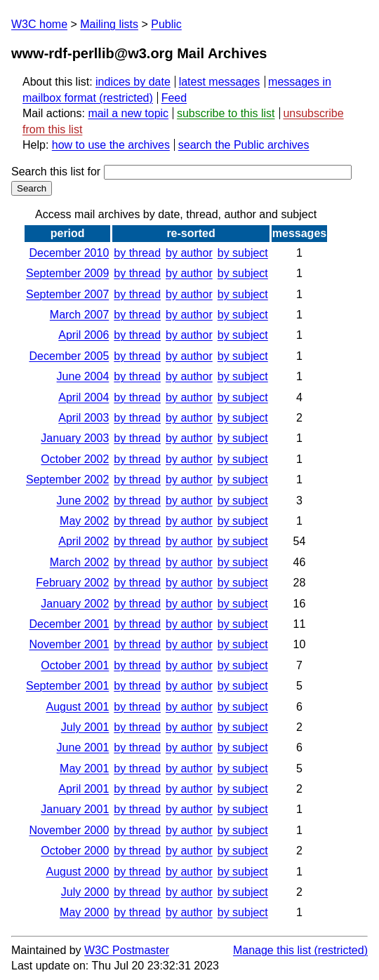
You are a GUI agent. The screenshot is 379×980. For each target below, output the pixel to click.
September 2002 (67, 479)
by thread (137, 253)
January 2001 (75, 809)
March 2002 (80, 562)
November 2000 (69, 830)
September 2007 (67, 294)
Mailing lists (109, 24)
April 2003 (84, 418)
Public (166, 24)
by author (189, 253)
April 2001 (84, 789)
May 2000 (84, 912)
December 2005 (69, 356)
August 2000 (77, 872)
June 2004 (83, 376)
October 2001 (75, 665)
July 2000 (85, 892)
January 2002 (75, 604)
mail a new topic (128, 113)
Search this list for (181, 172)
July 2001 (85, 727)
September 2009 (67, 273)
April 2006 (84, 335)
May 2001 (84, 768)
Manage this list (272, 950)
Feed (174, 98)
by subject (243, 253)
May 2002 (84, 521)
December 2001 (69, 624)
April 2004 (84, 397)
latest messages (220, 82)
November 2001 (69, 644)
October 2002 (75, 459)
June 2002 (83, 501)
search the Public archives (244, 145)
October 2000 (75, 851)
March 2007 (80, 315)
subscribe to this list (226, 113)
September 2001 (67, 686)
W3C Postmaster (127, 950)
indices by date (133, 82)
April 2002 (84, 541)
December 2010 (69, 253)
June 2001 (83, 747)
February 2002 (72, 583)
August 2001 (77, 707)
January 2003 (75, 438)
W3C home (39, 24)
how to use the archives (111, 145)
